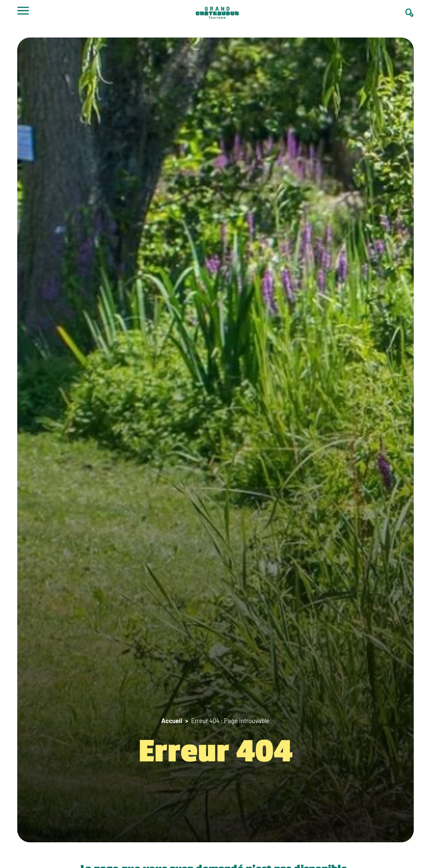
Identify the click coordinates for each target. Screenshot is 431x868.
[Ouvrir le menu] (23, 13)
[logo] (217, 14)
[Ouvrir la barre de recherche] (410, 13)
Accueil (172, 721)
